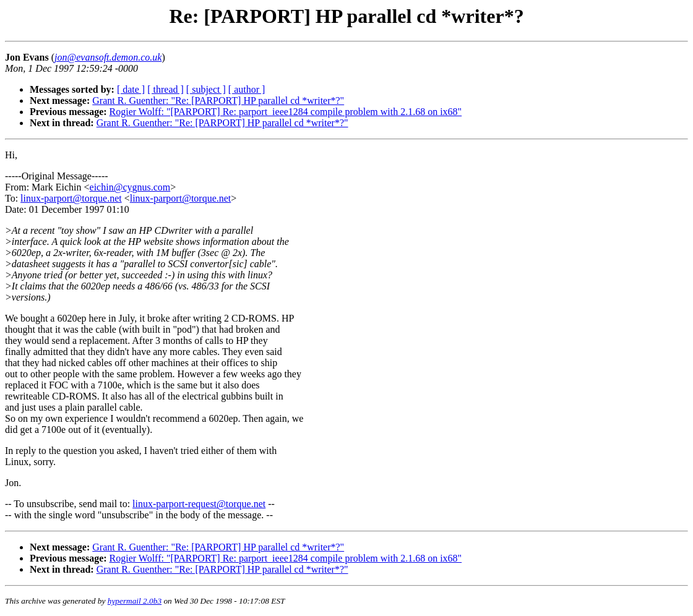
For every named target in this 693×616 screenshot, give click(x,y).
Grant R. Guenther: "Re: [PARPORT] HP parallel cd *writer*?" (218, 101)
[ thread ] (166, 89)
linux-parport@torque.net (71, 198)
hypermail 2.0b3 (135, 601)
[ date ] (131, 89)
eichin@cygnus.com (130, 187)
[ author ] (247, 89)
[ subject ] (206, 89)
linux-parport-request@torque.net (199, 504)
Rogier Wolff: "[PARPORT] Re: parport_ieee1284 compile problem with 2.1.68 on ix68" (286, 112)
